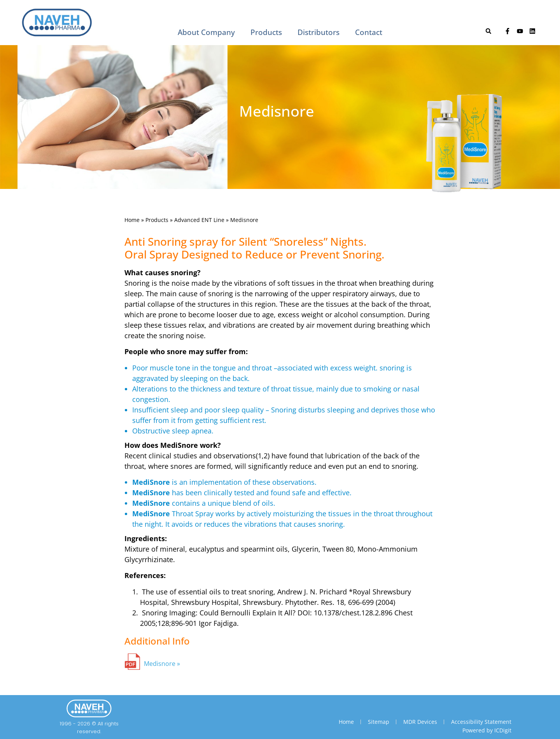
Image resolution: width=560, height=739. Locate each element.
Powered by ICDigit (487, 730)
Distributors (318, 32)
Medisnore (160, 664)
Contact (369, 32)
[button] (488, 31)
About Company (206, 32)
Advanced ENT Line (199, 220)
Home (132, 220)
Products (266, 32)
